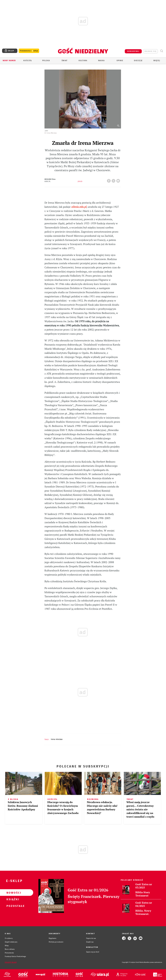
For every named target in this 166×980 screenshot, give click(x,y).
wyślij (119, 180)
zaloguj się (150, 51)
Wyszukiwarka (162, 51)
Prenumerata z (29, 51)
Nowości (12, 893)
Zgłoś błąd (11, 962)
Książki (12, 899)
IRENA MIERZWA (57, 739)
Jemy (46, 131)
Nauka (101, 61)
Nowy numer (9, 61)
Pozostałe (12, 906)
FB (109, 180)
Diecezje (138, 61)
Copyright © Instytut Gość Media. (133, 962)
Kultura (83, 61)
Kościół (28, 61)
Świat (65, 61)
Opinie (120, 61)
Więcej (157, 61)
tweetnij (114, 180)
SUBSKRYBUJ (133, 51)
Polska (46, 61)
